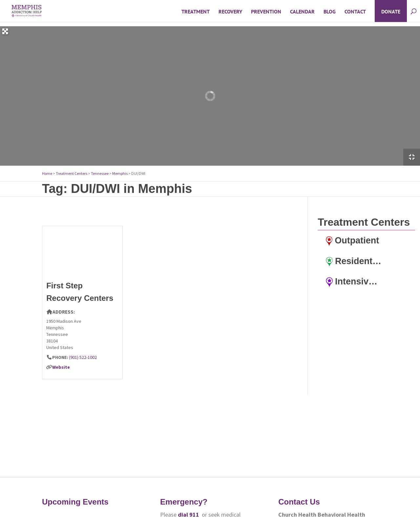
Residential (354, 261)
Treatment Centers (72, 173)
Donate (391, 12)
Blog (330, 12)
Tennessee (100, 173)
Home (47, 173)
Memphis (120, 173)
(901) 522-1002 (83, 357)
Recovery (230, 12)
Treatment (196, 12)
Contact (355, 12)
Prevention (266, 12)
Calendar (302, 12)
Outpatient (352, 241)
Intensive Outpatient (354, 282)
